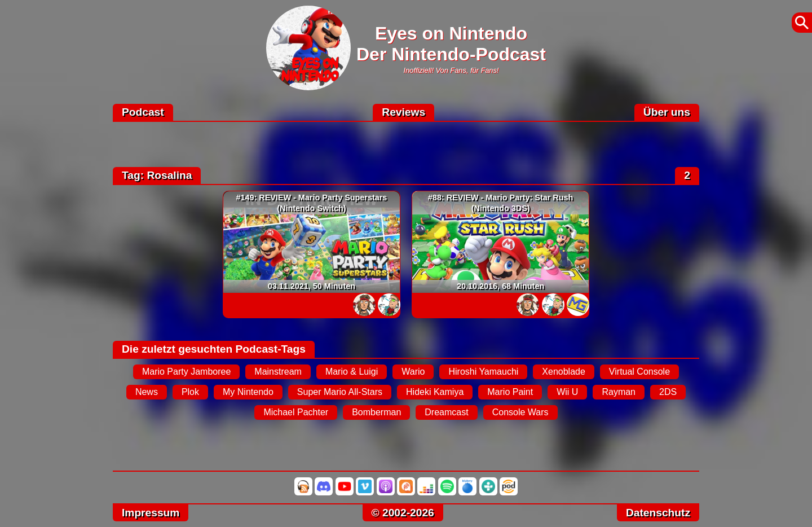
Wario (413, 372)
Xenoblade (564, 372)
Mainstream (278, 372)
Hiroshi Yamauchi (483, 372)
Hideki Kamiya (435, 392)
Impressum (151, 513)
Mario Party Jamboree (186, 372)
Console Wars (520, 412)
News (147, 392)
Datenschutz (658, 513)
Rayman (619, 392)
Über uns (667, 112)
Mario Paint (510, 392)
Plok (190, 392)
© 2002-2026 (403, 513)
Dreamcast (446, 412)
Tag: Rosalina (157, 175)
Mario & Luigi (352, 372)
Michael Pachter (296, 412)
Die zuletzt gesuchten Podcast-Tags (214, 349)
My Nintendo (248, 392)
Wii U (567, 392)
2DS (668, 392)
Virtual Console (639, 372)
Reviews (403, 112)
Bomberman (376, 412)
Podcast (143, 112)
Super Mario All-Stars (340, 392)
